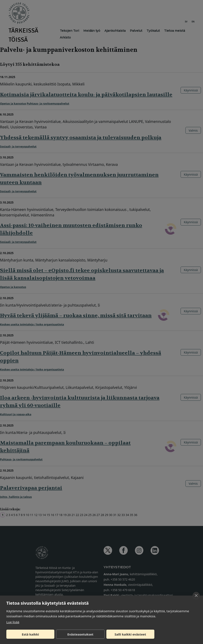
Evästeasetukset (80, 634)
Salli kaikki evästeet (130, 634)
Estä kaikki (30, 634)
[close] (196, 596)
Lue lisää (13, 622)
